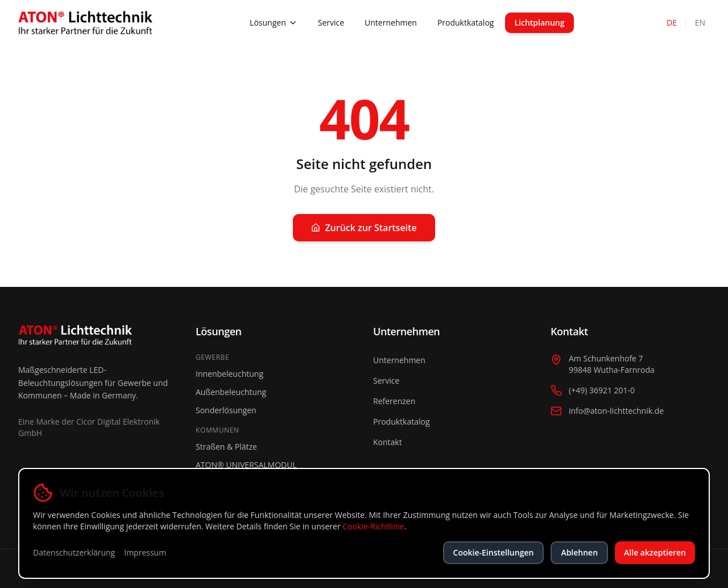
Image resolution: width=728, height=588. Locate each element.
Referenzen (394, 401)
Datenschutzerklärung (74, 552)
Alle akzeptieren (655, 552)
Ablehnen (579, 552)
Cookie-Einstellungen (494, 552)
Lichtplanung (539, 22)
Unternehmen (391, 22)
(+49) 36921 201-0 (602, 390)
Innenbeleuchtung (229, 374)
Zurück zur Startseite (364, 228)
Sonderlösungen (226, 410)
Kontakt (388, 442)
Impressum (145, 552)
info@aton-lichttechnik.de (616, 411)
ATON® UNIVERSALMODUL (246, 465)
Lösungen (274, 22)
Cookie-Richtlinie (373, 526)
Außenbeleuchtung (231, 392)
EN (700, 22)
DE (672, 22)
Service (331, 22)
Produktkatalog (466, 22)
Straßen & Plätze (226, 447)
